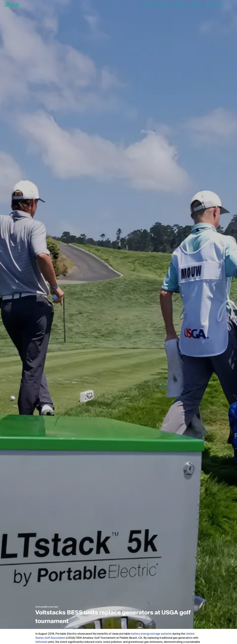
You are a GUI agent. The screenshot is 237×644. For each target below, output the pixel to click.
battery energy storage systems (151, 634)
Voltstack (41, 642)
